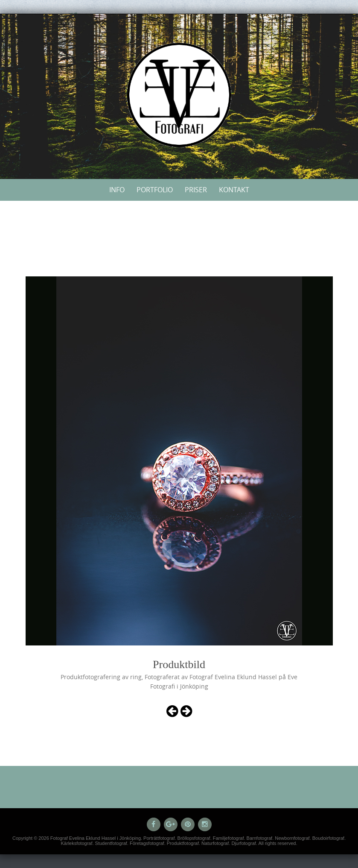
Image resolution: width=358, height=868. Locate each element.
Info (117, 190)
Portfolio (155, 190)
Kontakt (234, 190)
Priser (196, 190)
